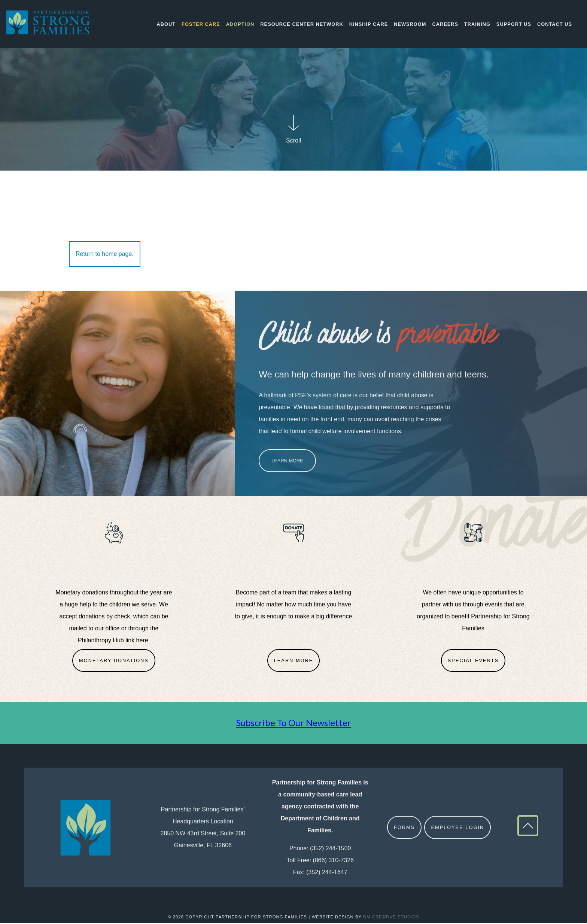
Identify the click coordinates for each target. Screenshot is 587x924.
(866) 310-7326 (333, 862)
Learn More (287, 462)
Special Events (473, 662)
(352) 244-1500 (330, 850)
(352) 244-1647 (327, 874)
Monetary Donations (114, 662)
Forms (404, 829)
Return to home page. (105, 255)
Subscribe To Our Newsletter (294, 724)
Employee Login (458, 829)
